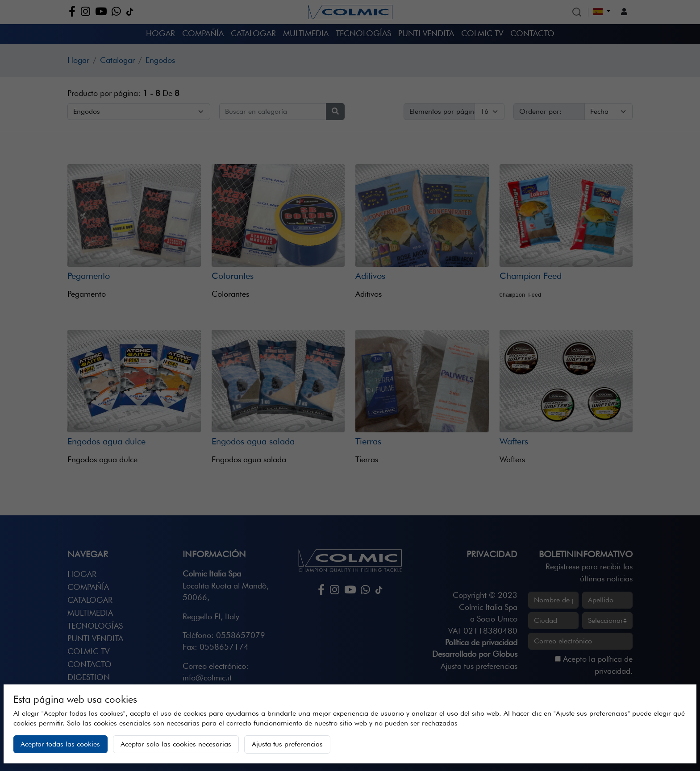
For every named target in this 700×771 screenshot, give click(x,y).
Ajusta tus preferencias (287, 744)
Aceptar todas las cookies (60, 744)
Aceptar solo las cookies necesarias (176, 744)
